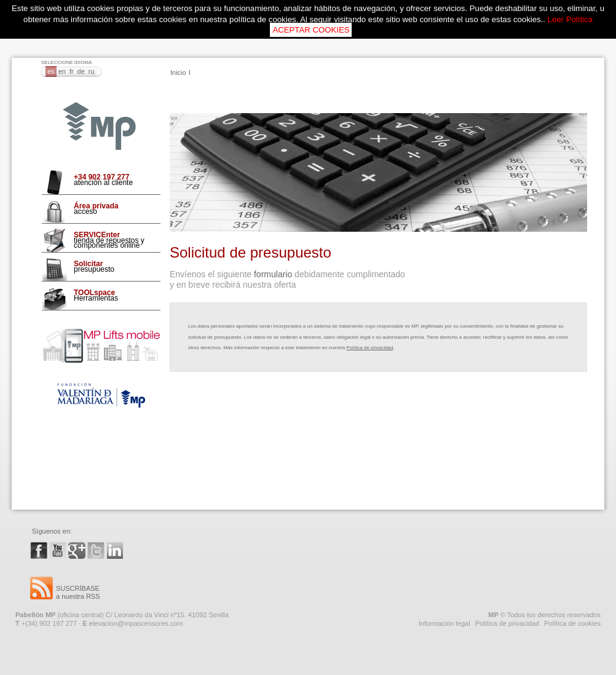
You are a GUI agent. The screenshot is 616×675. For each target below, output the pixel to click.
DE (81, 71)
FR (72, 71)
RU (92, 71)
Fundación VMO (101, 396)
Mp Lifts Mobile (101, 346)
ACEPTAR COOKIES (311, 30)
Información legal (444, 623)
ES (51, 71)
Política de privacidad (369, 348)
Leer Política (570, 19)
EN (62, 71)
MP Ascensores (99, 127)
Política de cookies (572, 623)
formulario (273, 274)
